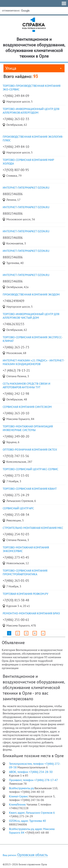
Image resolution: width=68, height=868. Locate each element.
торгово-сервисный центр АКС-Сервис (30, 469)
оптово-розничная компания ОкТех (30, 449)
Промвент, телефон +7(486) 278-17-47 (33, 780)
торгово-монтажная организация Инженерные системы (28, 428)
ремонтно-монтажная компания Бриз (31, 613)
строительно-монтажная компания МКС (33, 528)
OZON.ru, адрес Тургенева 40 (27, 821)
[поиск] (29, 11)
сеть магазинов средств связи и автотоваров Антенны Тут (26, 385)
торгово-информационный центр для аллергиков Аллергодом (31, 111)
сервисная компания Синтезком (27, 407)
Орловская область (32, 855)
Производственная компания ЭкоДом (31, 294)
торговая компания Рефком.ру (25, 594)
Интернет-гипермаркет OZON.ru (26, 188)
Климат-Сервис (19, 796)
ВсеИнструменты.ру (22, 788)
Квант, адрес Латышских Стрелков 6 (32, 813)
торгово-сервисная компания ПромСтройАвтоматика (25, 572)
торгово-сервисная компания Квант (30, 489)
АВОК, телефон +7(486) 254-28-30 (31, 772)
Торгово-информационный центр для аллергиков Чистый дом (31, 316)
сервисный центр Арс (18, 508)
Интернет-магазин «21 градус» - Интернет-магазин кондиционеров (34, 362)
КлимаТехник (18, 804)
